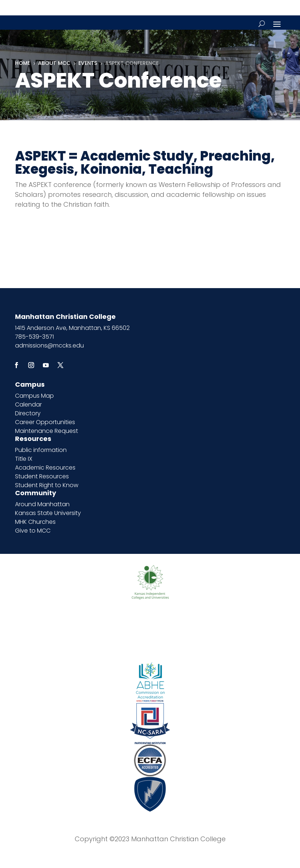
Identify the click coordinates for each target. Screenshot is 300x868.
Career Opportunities (45, 422)
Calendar (28, 404)
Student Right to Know (47, 485)
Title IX (24, 459)
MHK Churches (35, 522)
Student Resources (42, 476)
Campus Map (34, 396)
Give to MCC (33, 531)
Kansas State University (48, 513)
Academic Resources (45, 468)
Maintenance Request (47, 431)
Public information (41, 450)
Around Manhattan (42, 504)
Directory (28, 413)
